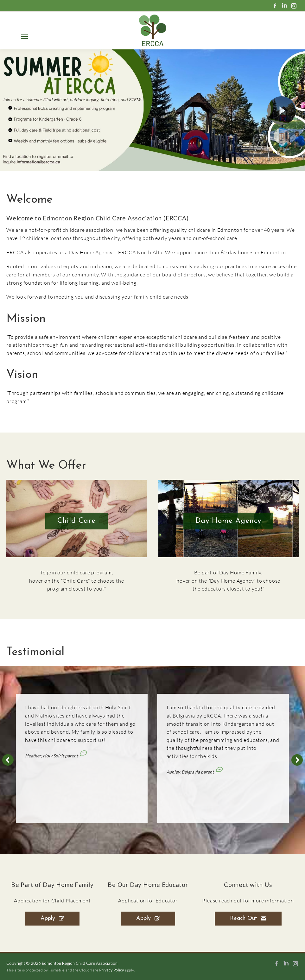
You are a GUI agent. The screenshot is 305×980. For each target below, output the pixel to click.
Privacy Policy (111, 970)
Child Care (76, 521)
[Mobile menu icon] (23, 37)
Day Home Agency (228, 521)
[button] (8, 760)
